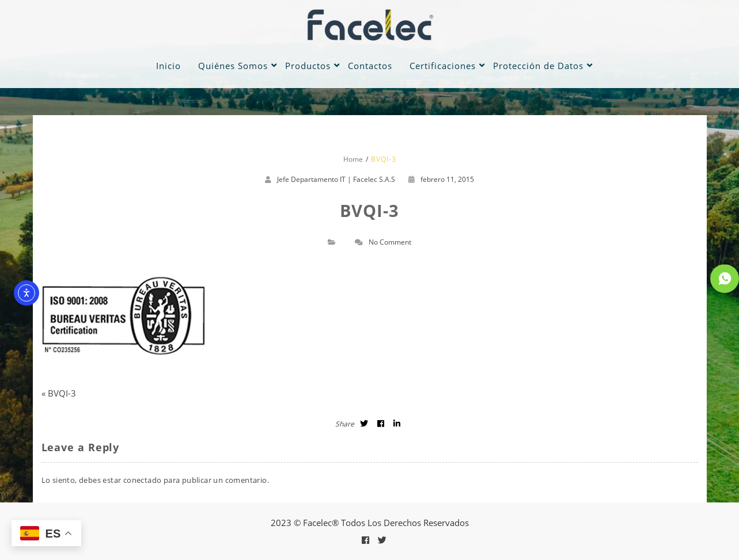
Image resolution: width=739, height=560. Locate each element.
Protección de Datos (538, 66)
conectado (143, 480)
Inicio (168, 66)
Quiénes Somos (233, 66)
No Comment (390, 242)
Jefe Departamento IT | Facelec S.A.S (336, 179)
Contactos (370, 66)
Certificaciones (443, 66)
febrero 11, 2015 (441, 179)
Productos (308, 66)
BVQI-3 (62, 393)
